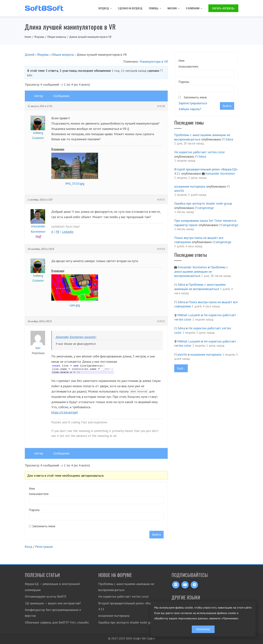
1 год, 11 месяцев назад (129, 71)
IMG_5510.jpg (75, 183)
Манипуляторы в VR (154, 61)
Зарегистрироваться (193, 103)
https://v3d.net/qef (65, 412)
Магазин (174, 8)
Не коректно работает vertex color (200, 152)
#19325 (161, 321)
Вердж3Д (105, 8)
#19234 (161, 249)
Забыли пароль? (190, 109)
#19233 (161, 200)
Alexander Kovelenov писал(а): (76, 337)
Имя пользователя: (39, 491)
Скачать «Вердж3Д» (223, 8)
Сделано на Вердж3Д (130, 8)
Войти (157, 535)
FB (57, 232)
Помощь (155, 8)
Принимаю (203, 629)
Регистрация (44, 547)
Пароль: (35, 510)
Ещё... (181, 368)
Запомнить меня (44, 526)
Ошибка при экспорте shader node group (203, 203)
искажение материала (190, 186)
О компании (194, 8)
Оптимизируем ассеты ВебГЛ (46, 596)
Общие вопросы (63, 55)
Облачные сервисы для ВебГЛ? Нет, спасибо (57, 622)
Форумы (43, 55)
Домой (29, 55)
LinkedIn (68, 232)
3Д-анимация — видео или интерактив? (53, 603)
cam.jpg (75, 305)
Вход (28, 547)
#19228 (161, 106)
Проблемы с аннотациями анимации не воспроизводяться (201, 271)
